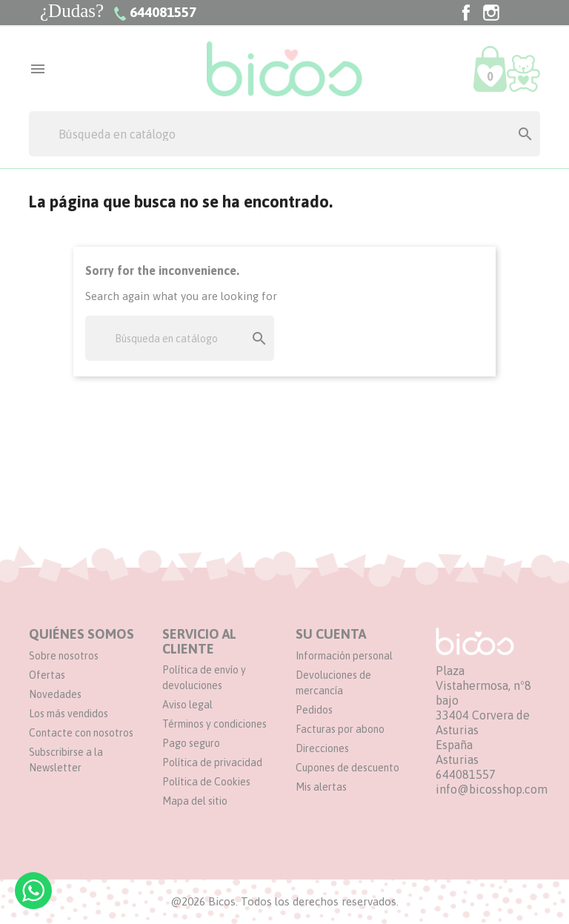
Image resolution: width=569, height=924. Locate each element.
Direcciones (322, 748)
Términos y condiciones (214, 724)
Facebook (466, 13)
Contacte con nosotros (81, 733)
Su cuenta (331, 634)
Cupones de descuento (347, 768)
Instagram (491, 13)
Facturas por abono (340, 729)
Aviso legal (187, 705)
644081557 (466, 774)
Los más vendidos (69, 714)
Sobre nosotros (64, 656)
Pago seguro (191, 743)
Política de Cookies (206, 782)
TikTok (516, 13)
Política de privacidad (212, 762)
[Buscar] (284, 134)
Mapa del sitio (195, 801)
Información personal (344, 656)
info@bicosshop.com (492, 789)
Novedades (55, 694)
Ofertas (47, 675)
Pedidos (314, 710)
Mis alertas (321, 787)
